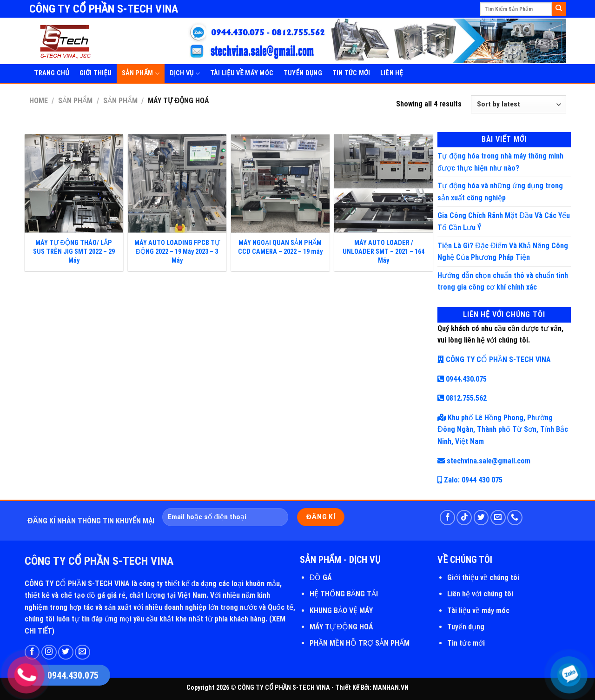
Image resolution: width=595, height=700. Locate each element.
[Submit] (559, 9)
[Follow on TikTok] (464, 518)
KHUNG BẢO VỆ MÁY (341, 611)
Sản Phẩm (75, 101)
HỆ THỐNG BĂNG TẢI (344, 594)
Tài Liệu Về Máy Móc (242, 73)
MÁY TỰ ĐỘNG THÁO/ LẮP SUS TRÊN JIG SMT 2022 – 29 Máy (74, 251)
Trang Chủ (52, 73)
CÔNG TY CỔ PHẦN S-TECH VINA (494, 360)
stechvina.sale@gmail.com (484, 461)
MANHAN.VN (391, 688)
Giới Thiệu (96, 73)
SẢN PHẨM (141, 74)
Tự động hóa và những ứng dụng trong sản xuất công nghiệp (500, 192)
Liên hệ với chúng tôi (480, 594)
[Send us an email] (498, 518)
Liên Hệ (392, 73)
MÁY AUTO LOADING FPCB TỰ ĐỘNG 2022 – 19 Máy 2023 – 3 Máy (177, 251)
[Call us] (515, 518)
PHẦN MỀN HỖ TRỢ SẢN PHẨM (360, 643)
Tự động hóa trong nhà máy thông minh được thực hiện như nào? (500, 162)
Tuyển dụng (466, 627)
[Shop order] (518, 104)
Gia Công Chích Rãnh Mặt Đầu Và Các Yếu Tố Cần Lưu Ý (504, 221)
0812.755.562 (462, 398)
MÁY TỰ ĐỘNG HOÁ (342, 627)
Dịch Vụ (185, 74)
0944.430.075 (462, 379)
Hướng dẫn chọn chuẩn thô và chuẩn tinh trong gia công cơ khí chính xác (503, 281)
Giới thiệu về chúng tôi (483, 578)
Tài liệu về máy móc (478, 611)
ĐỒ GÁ (321, 578)
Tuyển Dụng (303, 73)
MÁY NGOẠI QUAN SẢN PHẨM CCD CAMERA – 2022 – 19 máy (280, 247)
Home (39, 101)
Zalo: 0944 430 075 (470, 480)
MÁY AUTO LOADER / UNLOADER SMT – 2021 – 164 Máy (383, 251)
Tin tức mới (466, 643)
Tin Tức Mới (351, 73)
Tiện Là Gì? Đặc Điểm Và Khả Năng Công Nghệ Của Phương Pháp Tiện (503, 252)
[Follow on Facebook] (447, 518)
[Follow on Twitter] (481, 518)
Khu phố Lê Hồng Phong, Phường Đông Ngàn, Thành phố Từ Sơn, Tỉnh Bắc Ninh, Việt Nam (503, 429)
